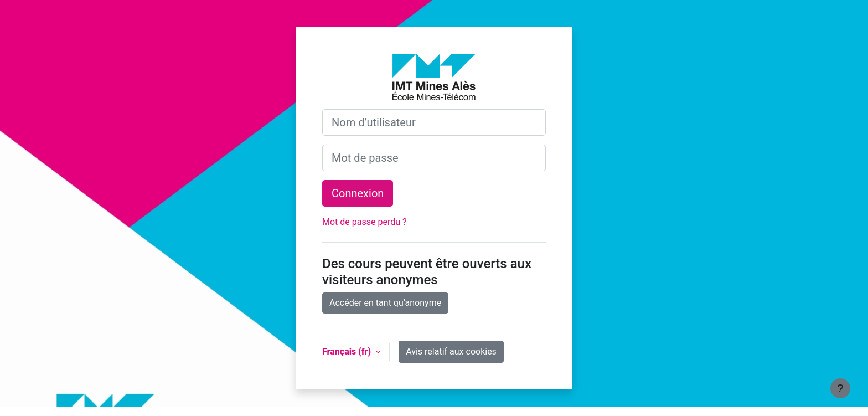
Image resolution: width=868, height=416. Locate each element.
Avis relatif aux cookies (451, 351)
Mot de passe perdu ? (365, 222)
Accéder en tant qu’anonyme (385, 303)
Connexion (358, 193)
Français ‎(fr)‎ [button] (348, 351)
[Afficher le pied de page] (840, 388)
